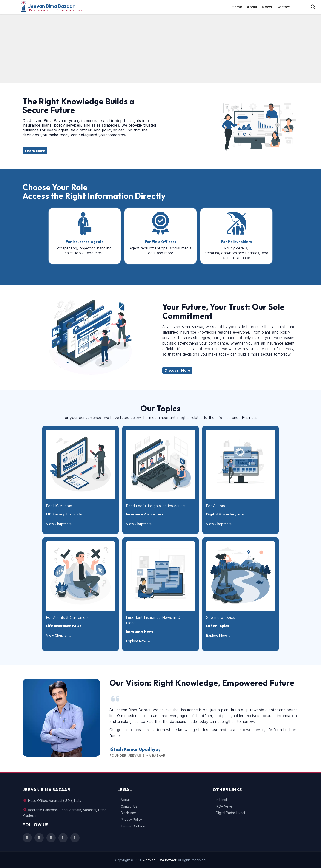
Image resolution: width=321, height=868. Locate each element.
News (267, 7)
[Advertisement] (160, 49)
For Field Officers (161, 242)
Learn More (35, 151)
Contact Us (129, 806)
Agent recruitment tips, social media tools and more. (161, 250)
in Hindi (221, 800)
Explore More (219, 635)
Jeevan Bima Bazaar (51, 6)
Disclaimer (128, 813)
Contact (283, 7)
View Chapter (59, 524)
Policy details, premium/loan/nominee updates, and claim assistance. (236, 253)
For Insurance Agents (85, 242)
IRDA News (224, 806)
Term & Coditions (134, 826)
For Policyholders (236, 242)
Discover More (177, 370)
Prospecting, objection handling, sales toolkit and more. (85, 250)
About (252, 7)
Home (237, 7)
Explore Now (138, 641)
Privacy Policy (131, 820)
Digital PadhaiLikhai (230, 813)
